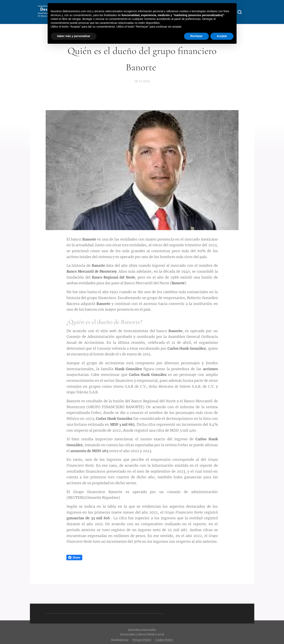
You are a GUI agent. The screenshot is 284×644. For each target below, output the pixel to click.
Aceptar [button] (222, 36)
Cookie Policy (164, 640)
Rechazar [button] (196, 36)
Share (74, 558)
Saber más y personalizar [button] (74, 36)
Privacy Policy (142, 640)
